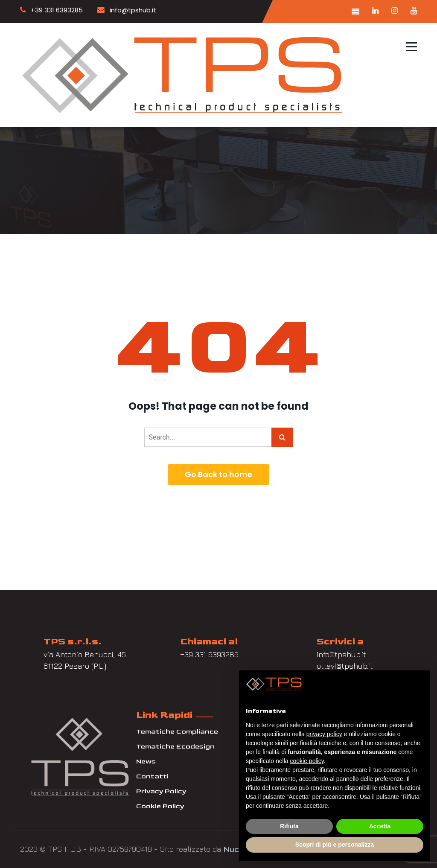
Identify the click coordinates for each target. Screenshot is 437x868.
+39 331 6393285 (51, 10)
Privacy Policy (161, 791)
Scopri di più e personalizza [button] (335, 845)
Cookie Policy (160, 806)
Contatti (152, 776)
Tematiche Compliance (177, 732)
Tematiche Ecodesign (175, 747)
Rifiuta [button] (289, 826)
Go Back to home (218, 474)
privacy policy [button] (324, 734)
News (146, 762)
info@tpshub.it (127, 10)
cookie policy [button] (307, 761)
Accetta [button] (380, 826)
